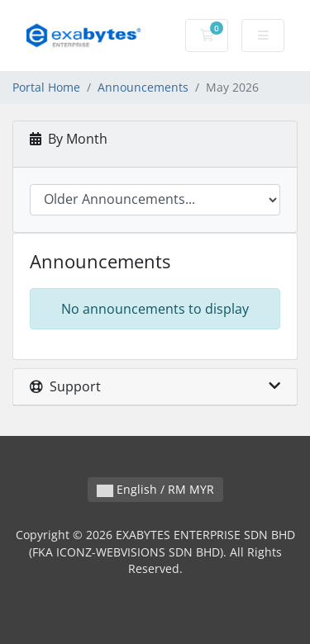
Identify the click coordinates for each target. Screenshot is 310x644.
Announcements (143, 87)
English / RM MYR (155, 489)
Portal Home (46, 87)
